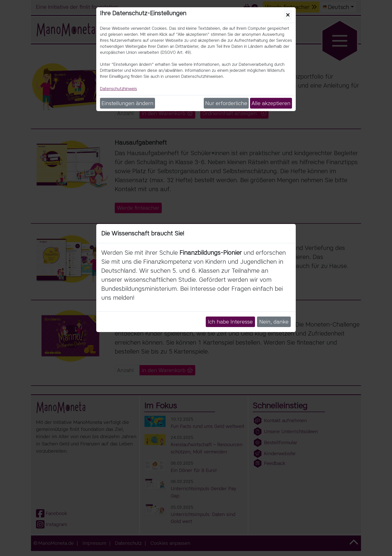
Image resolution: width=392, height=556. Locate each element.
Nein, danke (274, 322)
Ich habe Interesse (230, 322)
